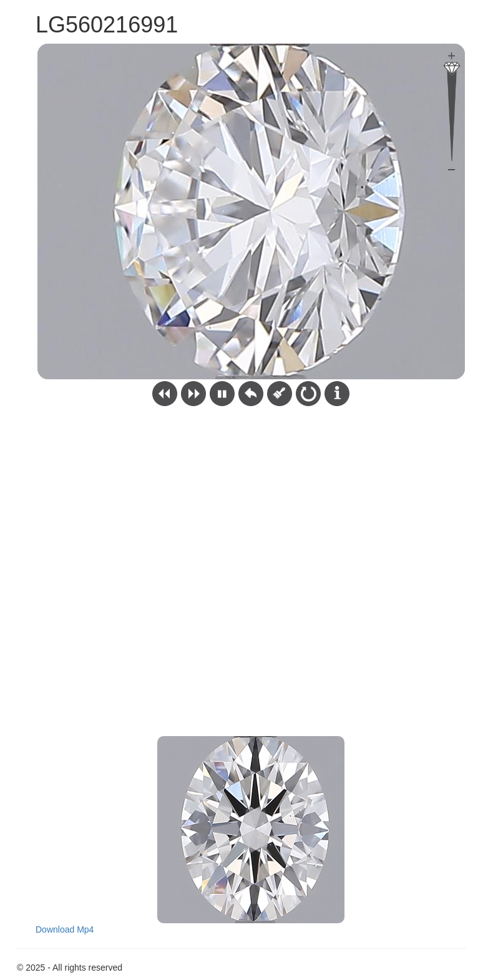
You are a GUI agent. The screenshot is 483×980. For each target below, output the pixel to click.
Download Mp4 (65, 929)
